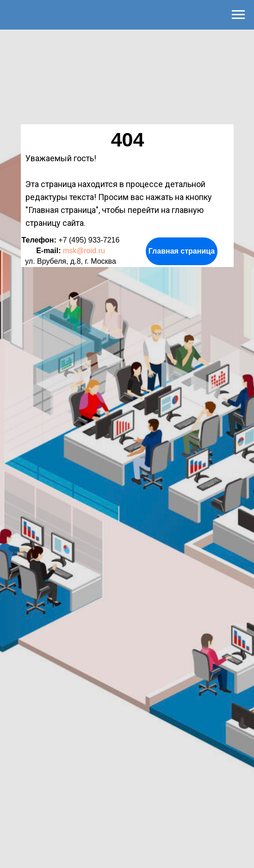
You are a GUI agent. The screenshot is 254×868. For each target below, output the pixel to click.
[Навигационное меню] (238, 15)
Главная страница (182, 251)
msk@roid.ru (84, 251)
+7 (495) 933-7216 (89, 240)
